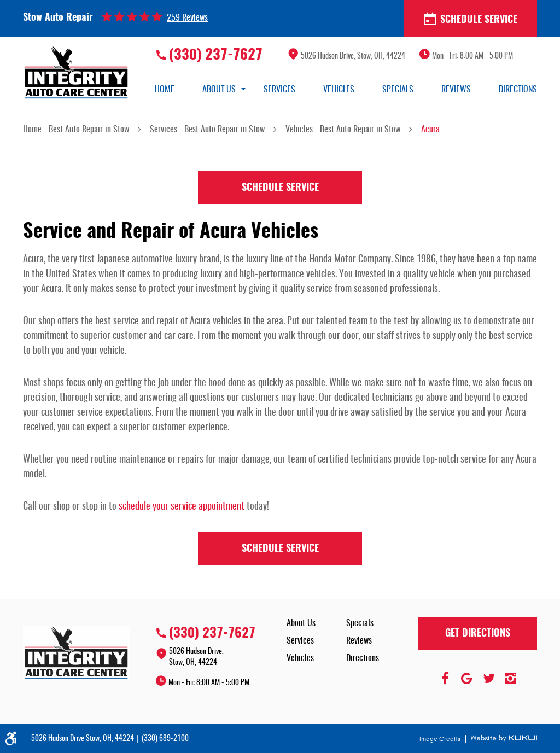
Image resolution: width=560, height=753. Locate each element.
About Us (219, 90)
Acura (430, 130)
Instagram (511, 679)
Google (467, 679)
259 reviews (187, 18)
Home (165, 90)
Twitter (489, 679)
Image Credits (441, 739)
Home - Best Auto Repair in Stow (76, 130)
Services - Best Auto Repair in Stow (207, 130)
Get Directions (478, 634)
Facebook (445, 679)
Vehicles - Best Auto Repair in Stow (343, 130)
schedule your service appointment (182, 507)
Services (279, 90)
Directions (518, 90)
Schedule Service (471, 19)
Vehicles (339, 90)
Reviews (456, 90)
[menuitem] (165, 90)
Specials (398, 90)
